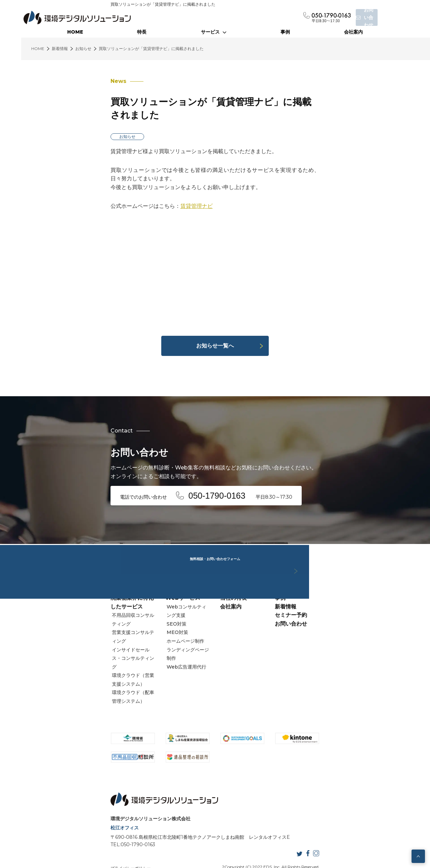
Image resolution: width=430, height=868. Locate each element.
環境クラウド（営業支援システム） (81, 646)
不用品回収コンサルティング (74, 612)
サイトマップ (121, 840)
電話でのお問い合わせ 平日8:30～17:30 (143, 472)
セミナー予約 (326, 620)
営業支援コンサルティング (72, 621)
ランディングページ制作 (159, 646)
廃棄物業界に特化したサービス (78, 603)
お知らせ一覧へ (215, 324)
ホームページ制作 (152, 638)
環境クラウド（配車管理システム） (81, 655)
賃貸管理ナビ (126, 184)
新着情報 (321, 612)
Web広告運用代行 (153, 655)
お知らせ (57, 123)
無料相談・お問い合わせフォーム (215, 521)
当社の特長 (233, 603)
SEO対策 (143, 621)
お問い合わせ (326, 629)
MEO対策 (144, 629)
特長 (142, 32)
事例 (285, 32)
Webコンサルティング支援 (163, 612)
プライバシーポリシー (60, 840)
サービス (214, 32)
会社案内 (353, 32)
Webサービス (147, 603)
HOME (75, 32)
